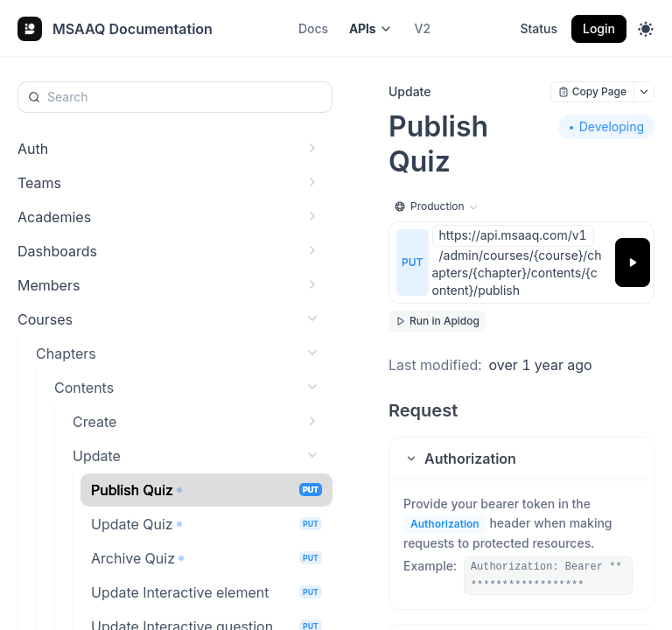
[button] (521, 458)
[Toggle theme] (646, 29)
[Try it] (633, 262)
